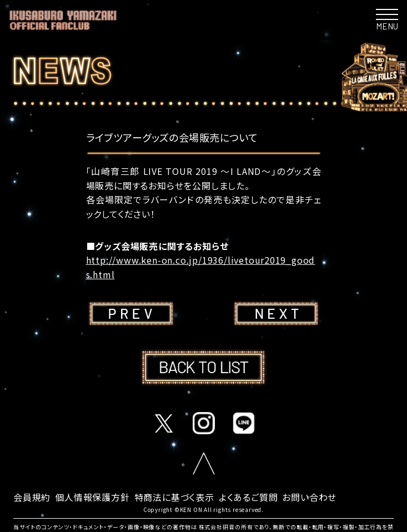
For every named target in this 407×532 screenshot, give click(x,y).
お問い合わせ (309, 497)
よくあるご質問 (248, 497)
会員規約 (32, 497)
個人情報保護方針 (92, 497)
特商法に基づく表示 (174, 497)
